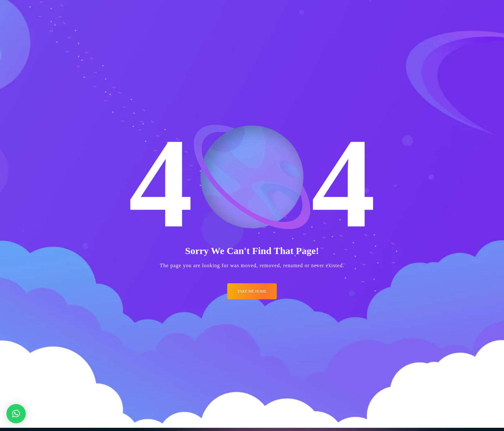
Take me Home (252, 291)
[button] (16, 414)
